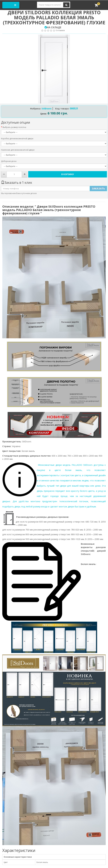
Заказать (98, 189)
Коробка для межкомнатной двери (17, 139)
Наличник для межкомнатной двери (18, 150)
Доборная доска (9, 161)
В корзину (68, 174)
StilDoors (47, 109)
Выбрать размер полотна (14, 127)
